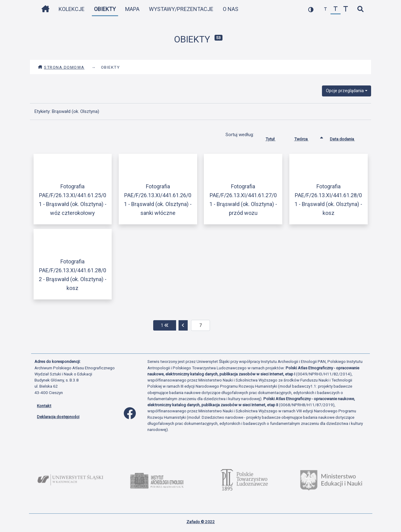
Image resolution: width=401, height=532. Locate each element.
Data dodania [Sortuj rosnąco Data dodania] (347, 138)
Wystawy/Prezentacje (181, 9)
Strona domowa (61, 67)
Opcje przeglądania (345, 91)
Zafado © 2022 (201, 522)
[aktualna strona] (201, 325)
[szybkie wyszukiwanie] (360, 9)
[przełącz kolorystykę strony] (311, 9)
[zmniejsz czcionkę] (325, 9)
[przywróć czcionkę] (336, 9)
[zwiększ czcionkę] (346, 9)
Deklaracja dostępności (58, 417)
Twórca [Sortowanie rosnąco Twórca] (306, 138)
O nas (231, 9)
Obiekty (105, 9)
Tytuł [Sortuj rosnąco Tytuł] (275, 138)
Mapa (132, 9)
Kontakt (44, 406)
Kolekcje (72, 9)
